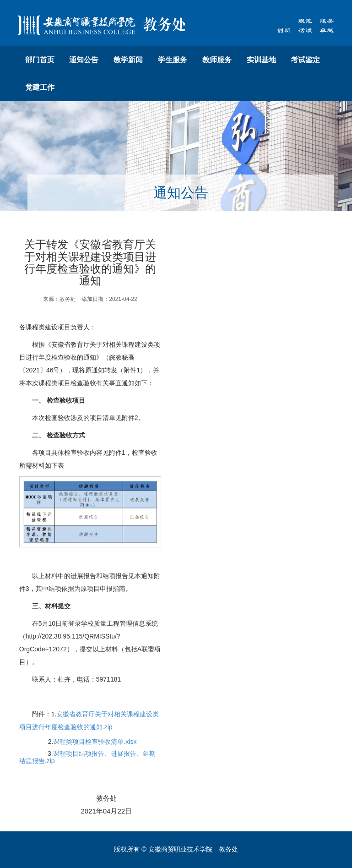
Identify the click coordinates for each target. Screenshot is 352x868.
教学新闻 (128, 60)
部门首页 (40, 60)
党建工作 (40, 87)
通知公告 (84, 60)
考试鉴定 (305, 60)
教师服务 (217, 60)
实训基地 (261, 60)
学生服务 (173, 60)
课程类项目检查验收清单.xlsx (95, 742)
